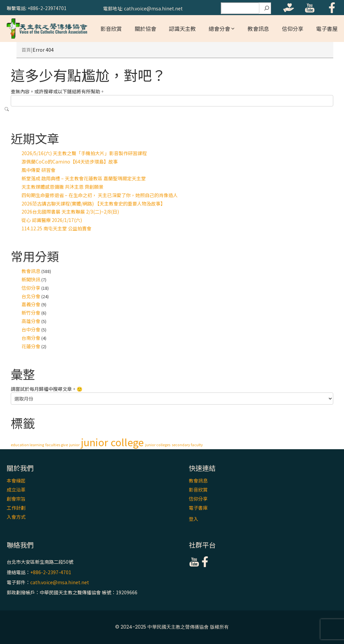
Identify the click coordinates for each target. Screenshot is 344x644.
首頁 (26, 50)
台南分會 (31, 338)
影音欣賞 (111, 29)
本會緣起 (16, 480)
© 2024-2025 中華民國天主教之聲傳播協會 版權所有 (172, 627)
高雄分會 (31, 321)
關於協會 (145, 29)
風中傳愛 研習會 (38, 170)
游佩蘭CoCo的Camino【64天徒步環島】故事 (70, 162)
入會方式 (16, 517)
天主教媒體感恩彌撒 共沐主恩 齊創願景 (62, 187)
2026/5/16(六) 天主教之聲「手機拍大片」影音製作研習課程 (84, 153)
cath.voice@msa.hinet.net (60, 582)
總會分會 (219, 29)
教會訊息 (258, 29)
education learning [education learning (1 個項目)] (27, 445)
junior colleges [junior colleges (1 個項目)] (158, 445)
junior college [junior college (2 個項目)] (112, 442)
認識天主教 (182, 29)
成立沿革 (16, 490)
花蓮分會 (31, 346)
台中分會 (31, 329)
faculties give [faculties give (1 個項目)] (57, 445)
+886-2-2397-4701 (51, 572)
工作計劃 (16, 508)
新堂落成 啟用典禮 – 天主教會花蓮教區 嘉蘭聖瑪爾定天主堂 (84, 178)
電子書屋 (327, 29)
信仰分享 (293, 29)
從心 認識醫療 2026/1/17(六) (52, 220)
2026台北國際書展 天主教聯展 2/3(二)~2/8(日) (70, 212)
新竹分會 (31, 313)
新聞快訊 (31, 279)
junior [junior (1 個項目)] (74, 445)
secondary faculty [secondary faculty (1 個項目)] (187, 445)
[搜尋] (267, 8)
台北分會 (31, 296)
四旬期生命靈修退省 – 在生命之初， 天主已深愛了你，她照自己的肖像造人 (100, 195)
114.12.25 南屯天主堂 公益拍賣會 (56, 228)
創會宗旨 (16, 499)
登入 (193, 519)
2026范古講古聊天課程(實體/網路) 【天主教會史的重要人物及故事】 (93, 203)
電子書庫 (198, 508)
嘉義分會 (31, 304)
